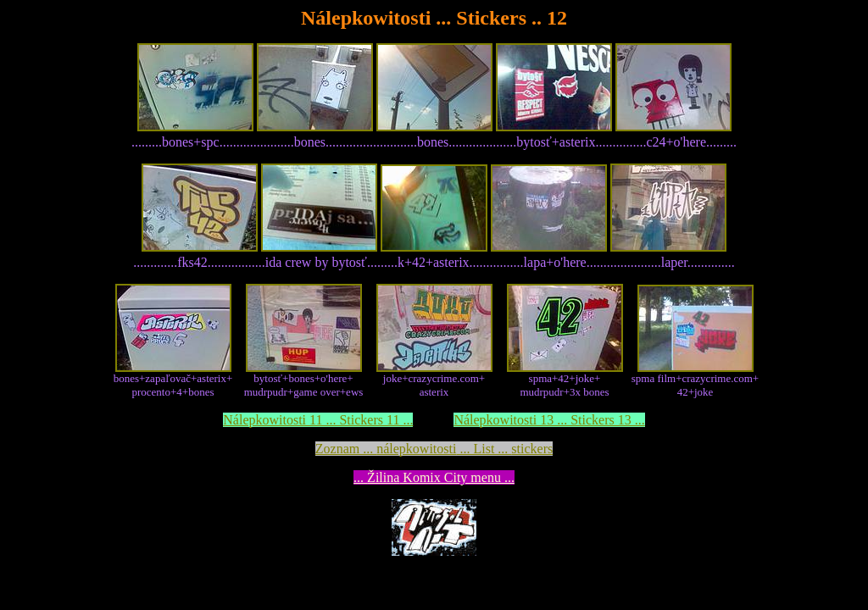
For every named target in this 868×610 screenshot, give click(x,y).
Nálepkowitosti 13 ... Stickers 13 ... (549, 420)
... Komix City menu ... (434, 477)
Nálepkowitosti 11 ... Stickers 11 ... (318, 420)
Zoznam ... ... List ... (434, 449)
